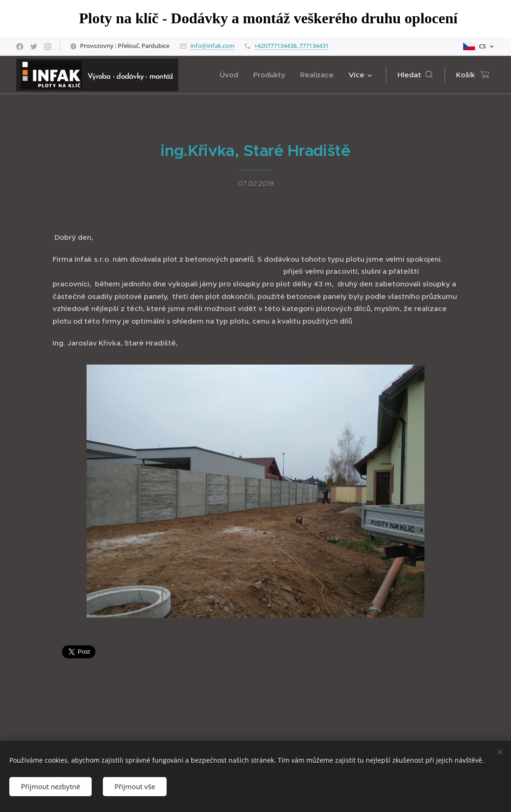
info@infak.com (212, 46)
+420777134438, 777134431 (291, 46)
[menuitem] (232, 75)
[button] (415, 75)
